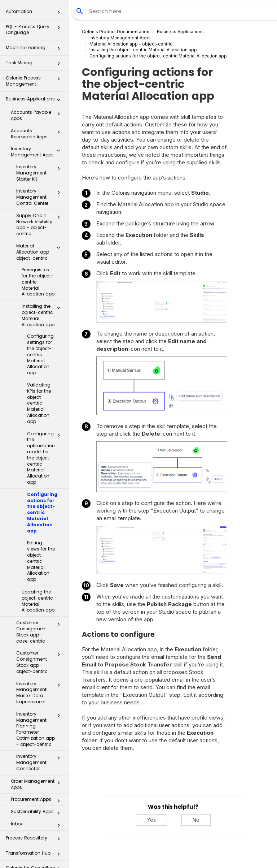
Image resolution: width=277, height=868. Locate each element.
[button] (58, 20)
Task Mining (35, 34)
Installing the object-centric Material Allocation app (43, 285)
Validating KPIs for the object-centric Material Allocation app (39, 373)
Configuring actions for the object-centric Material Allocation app (42, 482)
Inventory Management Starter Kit (40, 142)
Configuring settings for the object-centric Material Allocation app (40, 324)
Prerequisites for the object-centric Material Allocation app (38, 251)
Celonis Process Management (35, 50)
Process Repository (35, 810)
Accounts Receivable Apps (38, 103)
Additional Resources (35, 855)
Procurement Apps (38, 770)
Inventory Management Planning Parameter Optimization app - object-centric (40, 699)
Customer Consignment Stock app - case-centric (40, 601)
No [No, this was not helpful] (196, 820)
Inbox (38, 795)
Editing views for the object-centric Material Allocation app (41, 531)
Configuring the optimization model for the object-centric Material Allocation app (46, 427)
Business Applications (35, 71)
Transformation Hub (35, 825)
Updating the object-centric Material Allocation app (38, 571)
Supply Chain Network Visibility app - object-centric (40, 194)
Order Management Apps (38, 754)
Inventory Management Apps (38, 121)
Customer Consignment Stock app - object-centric (40, 632)
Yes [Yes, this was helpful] (151, 820)
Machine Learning (35, 19)
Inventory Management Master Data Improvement (40, 662)
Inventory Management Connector (40, 732)
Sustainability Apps (38, 783)
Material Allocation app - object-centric (40, 222)
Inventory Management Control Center (40, 167)
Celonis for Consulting (35, 840)
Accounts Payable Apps (38, 85)
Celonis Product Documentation (116, 32)
